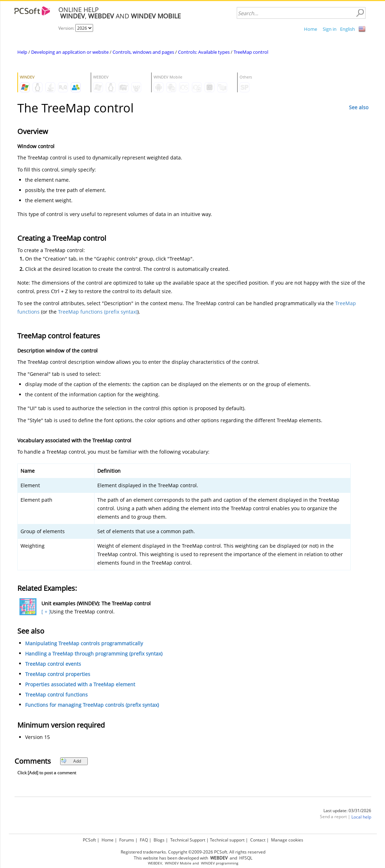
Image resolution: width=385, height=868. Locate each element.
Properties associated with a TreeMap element (80, 684)
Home (311, 29)
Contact (258, 840)
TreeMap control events (53, 664)
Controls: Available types (204, 52)
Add (71, 761)
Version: (67, 28)
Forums (127, 840)
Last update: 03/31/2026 (347, 811)
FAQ (144, 840)
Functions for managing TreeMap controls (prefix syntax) (92, 705)
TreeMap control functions (56, 695)
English (347, 29)
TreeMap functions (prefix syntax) (98, 312)
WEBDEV (155, 863)
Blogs (159, 840)
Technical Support (188, 840)
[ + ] (45, 611)
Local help (361, 817)
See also (359, 107)
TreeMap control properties (58, 674)
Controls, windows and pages (143, 52)
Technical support (227, 840)
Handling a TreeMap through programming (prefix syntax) (94, 654)
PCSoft (89, 840)
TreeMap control (251, 52)
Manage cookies (287, 840)
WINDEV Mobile (178, 863)
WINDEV (208, 863)
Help (22, 52)
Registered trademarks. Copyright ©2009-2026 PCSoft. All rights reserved (193, 852)
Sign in (330, 29)
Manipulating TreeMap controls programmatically (84, 643)
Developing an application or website (70, 52)
